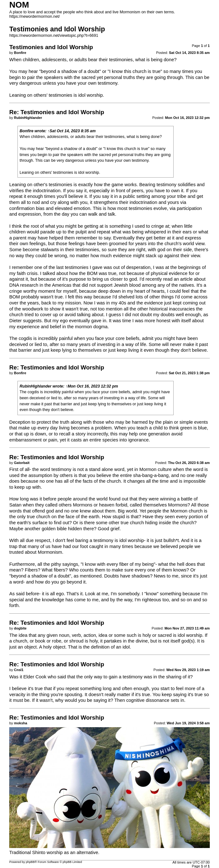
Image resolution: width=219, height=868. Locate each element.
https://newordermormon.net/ (34, 16)
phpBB (30, 862)
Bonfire (27, 131)
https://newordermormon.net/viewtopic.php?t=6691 (54, 36)
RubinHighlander (36, 386)
